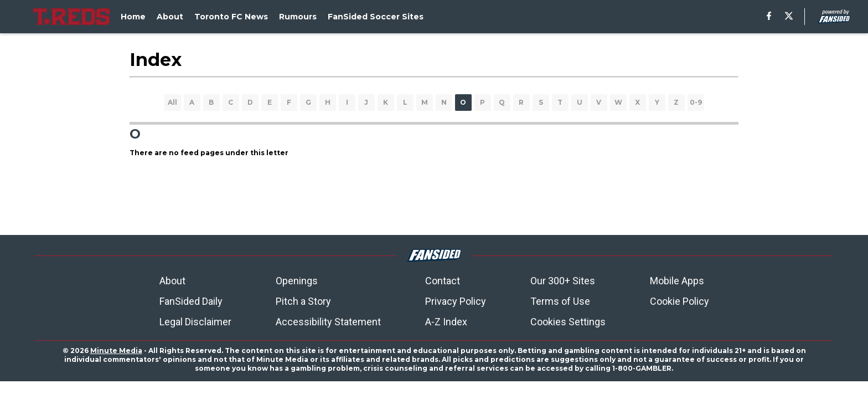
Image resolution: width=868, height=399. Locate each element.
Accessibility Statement (328, 322)
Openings (297, 281)
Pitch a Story (303, 301)
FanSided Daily (191, 301)
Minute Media (116, 351)
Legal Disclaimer (195, 322)
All (172, 102)
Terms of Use (560, 301)
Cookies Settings (568, 322)
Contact (443, 281)
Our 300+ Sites (563, 281)
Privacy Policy (456, 301)
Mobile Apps (677, 281)
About (172, 281)
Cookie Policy (680, 301)
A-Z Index (446, 322)
